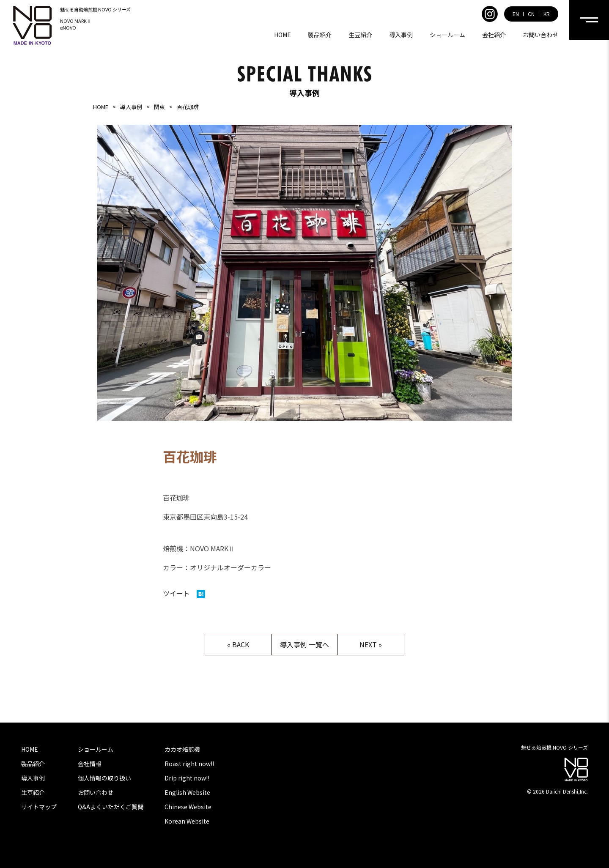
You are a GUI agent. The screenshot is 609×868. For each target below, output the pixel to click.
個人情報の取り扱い (104, 778)
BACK (241, 644)
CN (531, 14)
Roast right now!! (189, 764)
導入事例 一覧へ (304, 644)
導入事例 (401, 35)
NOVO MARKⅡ (76, 21)
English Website (187, 792)
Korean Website (187, 821)
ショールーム (447, 35)
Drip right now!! (187, 778)
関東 (159, 107)
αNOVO (68, 27)
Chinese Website (188, 807)
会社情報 (90, 764)
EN (516, 14)
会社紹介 (494, 35)
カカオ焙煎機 (182, 749)
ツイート (176, 593)
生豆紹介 (360, 35)
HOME (283, 35)
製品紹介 (320, 35)
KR (547, 14)
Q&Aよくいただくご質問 (111, 807)
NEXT (368, 644)
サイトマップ (39, 807)
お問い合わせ (540, 35)
